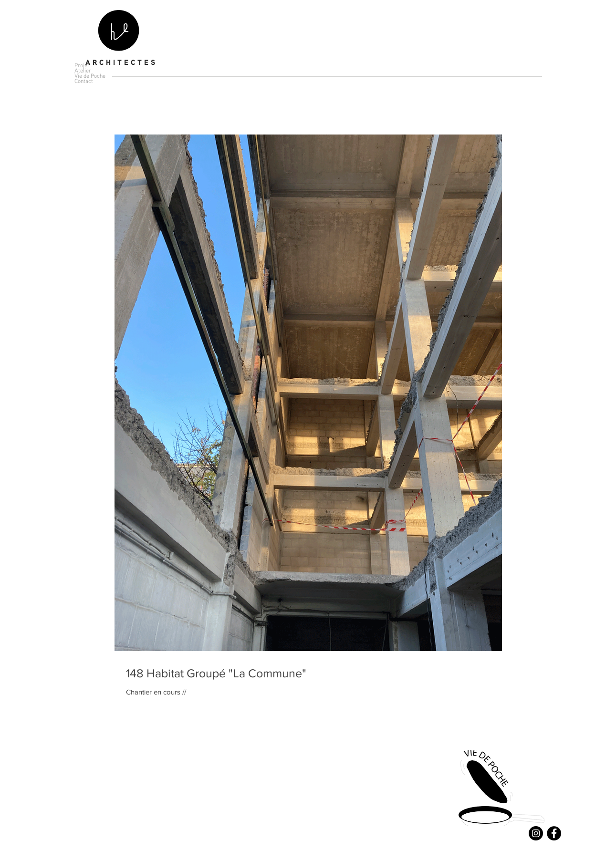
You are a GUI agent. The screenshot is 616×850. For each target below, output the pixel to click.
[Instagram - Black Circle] (536, 833)
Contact (84, 81)
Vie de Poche (90, 76)
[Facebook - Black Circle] (554, 833)
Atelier (83, 70)
